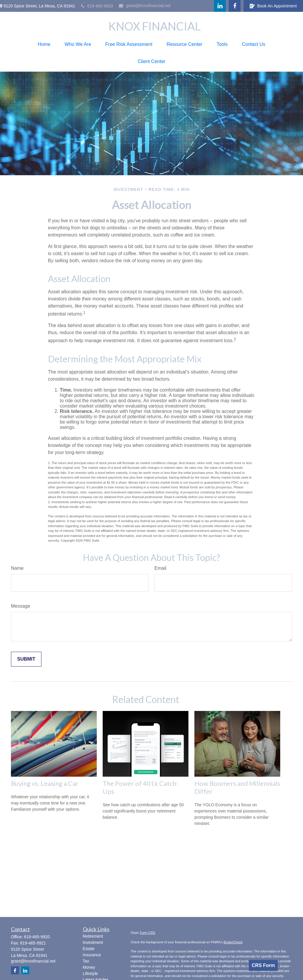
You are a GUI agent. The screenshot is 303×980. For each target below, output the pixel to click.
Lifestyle (90, 973)
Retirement (93, 936)
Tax (86, 961)
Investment (93, 942)
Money (89, 967)
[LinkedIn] (220, 6)
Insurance (92, 955)
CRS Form (263, 965)
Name (17, 568)
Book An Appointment (273, 6)
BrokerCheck (233, 942)
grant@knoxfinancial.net (145, 6)
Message (21, 606)
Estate (89, 949)
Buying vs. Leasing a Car (45, 783)
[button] (44, 44)
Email (160, 568)
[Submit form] (26, 659)
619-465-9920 (97, 6)
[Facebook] (235, 6)
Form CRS (147, 933)
